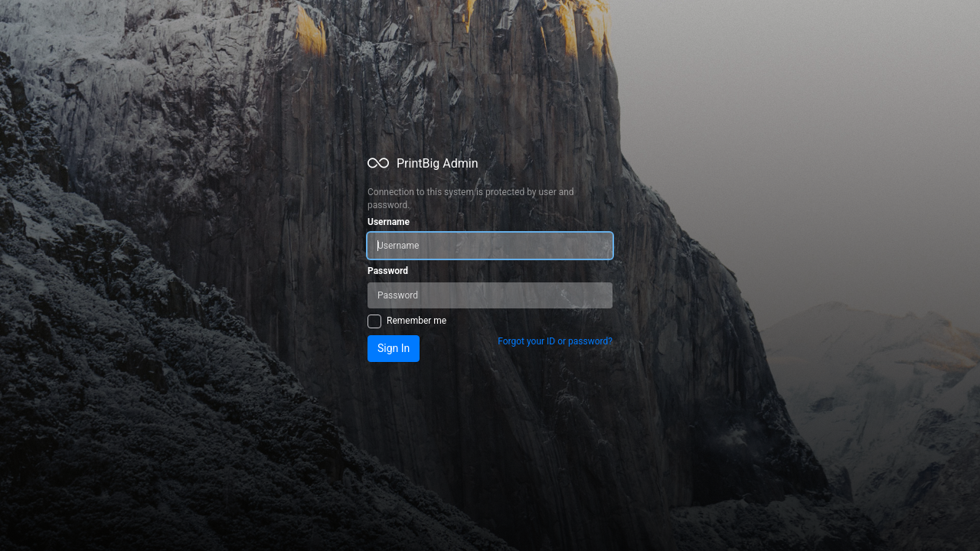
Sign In (394, 348)
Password (388, 271)
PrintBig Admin (438, 163)
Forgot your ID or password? (555, 341)
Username (389, 222)
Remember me (416, 321)
